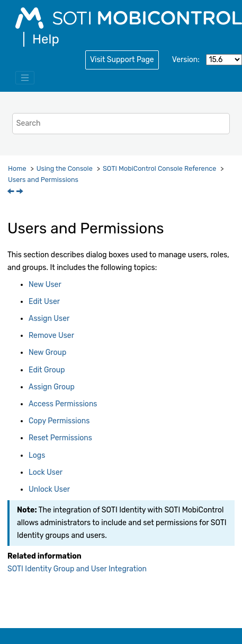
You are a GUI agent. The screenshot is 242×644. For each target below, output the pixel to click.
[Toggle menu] (25, 78)
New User (45, 285)
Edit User (44, 302)
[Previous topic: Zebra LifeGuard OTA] (12, 192)
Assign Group (52, 387)
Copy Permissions (59, 421)
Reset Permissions (60, 438)
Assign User (49, 319)
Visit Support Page (122, 60)
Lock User (46, 472)
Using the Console (65, 168)
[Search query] (121, 123)
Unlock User (49, 489)
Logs (37, 455)
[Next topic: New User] (21, 192)
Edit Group (47, 370)
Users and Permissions (43, 180)
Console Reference (159, 168)
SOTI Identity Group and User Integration (77, 569)
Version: (186, 60)
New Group (47, 353)
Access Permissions (63, 404)
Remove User (51, 336)
